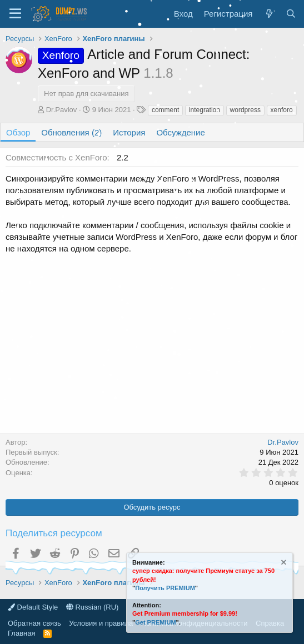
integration (205, 110)
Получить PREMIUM (165, 588)
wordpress (245, 110)
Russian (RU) (93, 607)
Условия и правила (101, 623)
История (129, 132)
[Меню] (15, 14)
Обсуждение (180, 132)
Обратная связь (34, 623)
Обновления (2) (71, 132)
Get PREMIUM (155, 622)
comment (165, 110)
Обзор (18, 132)
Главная (21, 633)
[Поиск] (291, 14)
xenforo (282, 110)
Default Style (33, 607)
